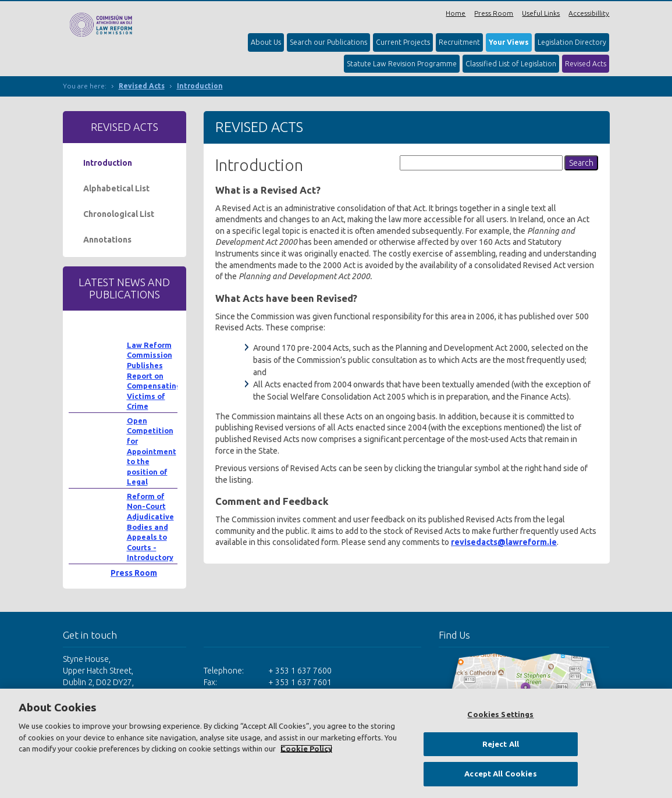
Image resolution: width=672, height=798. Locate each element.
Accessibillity (589, 13)
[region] (336, 743)
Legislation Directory (572, 42)
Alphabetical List (116, 188)
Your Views (509, 42)
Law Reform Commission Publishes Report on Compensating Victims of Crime (154, 376)
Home (456, 13)
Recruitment (459, 42)
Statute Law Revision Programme (402, 64)
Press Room (494, 13)
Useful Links (541, 13)
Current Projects (403, 42)
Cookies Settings (500, 714)
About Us (266, 42)
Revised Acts (586, 64)
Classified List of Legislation (511, 64)
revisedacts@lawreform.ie (504, 542)
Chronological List (119, 214)
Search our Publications (328, 42)
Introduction (200, 86)
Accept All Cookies (500, 774)
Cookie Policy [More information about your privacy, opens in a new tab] (306, 749)
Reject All (501, 744)
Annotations (107, 240)
